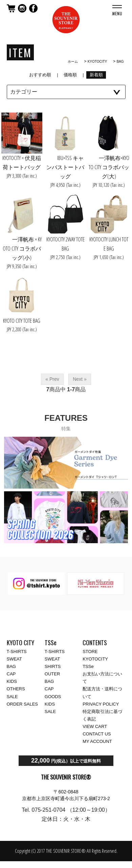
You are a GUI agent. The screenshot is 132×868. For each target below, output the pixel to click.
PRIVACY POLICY (101, 704)
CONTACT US (97, 734)
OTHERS (16, 689)
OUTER (52, 674)
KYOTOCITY (97, 62)
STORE (90, 652)
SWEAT (14, 659)
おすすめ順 (40, 75)
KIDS (12, 681)
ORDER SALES (22, 704)
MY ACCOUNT (97, 741)
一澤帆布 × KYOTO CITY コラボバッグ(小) (22, 249)
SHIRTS (53, 666)
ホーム (73, 62)
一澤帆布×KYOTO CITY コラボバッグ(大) (109, 167)
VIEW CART (95, 726)
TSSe (88, 666)
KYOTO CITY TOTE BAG (22, 321)
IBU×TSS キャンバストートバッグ (65, 167)
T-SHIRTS (17, 652)
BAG (120, 62)
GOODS (53, 697)
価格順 (70, 75)
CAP (11, 674)
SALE (12, 697)
